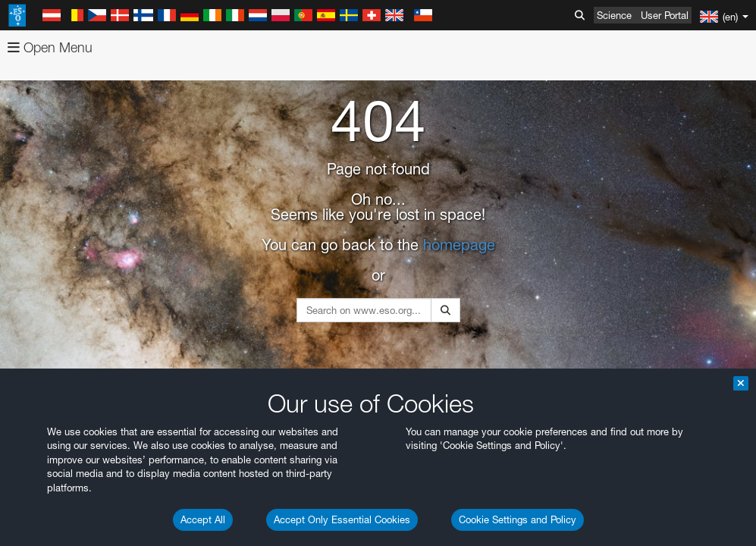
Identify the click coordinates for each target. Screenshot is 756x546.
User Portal (665, 15)
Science (614, 15)
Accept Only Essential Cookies (342, 519)
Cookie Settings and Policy (518, 519)
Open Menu (50, 47)
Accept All (203, 519)
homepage (459, 245)
